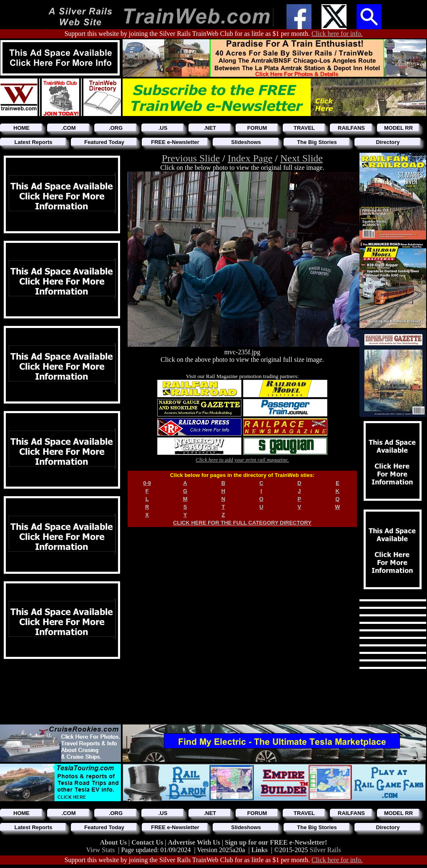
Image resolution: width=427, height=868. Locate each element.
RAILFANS (351, 128)
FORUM (257, 128)
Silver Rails (325, 850)
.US (163, 128)
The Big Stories (317, 142)
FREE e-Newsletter (175, 142)
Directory (388, 142)
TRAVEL (304, 128)
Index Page (250, 158)
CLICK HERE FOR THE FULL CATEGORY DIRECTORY (242, 523)
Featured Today (104, 142)
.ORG (116, 128)
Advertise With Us (195, 842)
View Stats (100, 850)
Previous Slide (191, 158)
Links (260, 850)
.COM (69, 128)
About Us (114, 842)
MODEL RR (398, 128)
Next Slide (301, 158)
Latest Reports (33, 142)
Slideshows (246, 142)
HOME (21, 128)
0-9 (147, 483)
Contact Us (148, 842)
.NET (210, 128)
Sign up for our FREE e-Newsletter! (276, 842)
